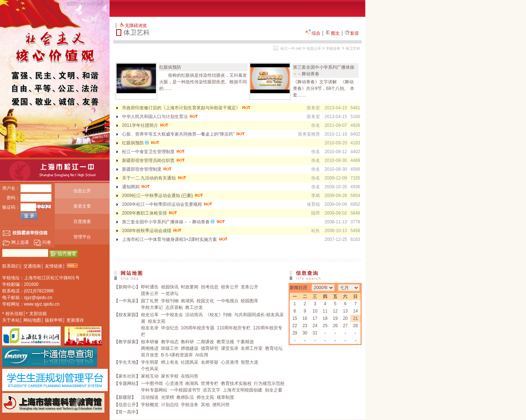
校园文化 (205, 301)
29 (295, 333)
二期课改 (205, 342)
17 (315, 318)
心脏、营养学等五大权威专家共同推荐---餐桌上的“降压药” (184, 134)
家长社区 (127, 376)
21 (355, 318)
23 (305, 326)
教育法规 (225, 342)
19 (335, 318)
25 (325, 326)
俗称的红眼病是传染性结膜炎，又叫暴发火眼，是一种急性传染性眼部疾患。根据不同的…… (203, 82)
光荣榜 (168, 397)
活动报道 (150, 397)
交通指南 (32, 266)
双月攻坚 (150, 355)
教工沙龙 (194, 307)
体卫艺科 (353, 48)
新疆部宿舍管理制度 (147, 169)
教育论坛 (274, 348)
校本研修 (150, 342)
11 (325, 311)
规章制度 (225, 397)
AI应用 (202, 355)
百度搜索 (82, 222)
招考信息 (210, 287)
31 (315, 333)
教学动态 (170, 342)
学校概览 (150, 405)
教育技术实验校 (236, 383)
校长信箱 (14, 314)
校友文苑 (157, 321)
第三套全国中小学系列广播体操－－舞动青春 (174, 222)
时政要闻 (190, 287)
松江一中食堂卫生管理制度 (154, 152)
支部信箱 (38, 314)
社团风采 (190, 362)
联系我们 (11, 266)
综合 (313, 33)
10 (315, 311)
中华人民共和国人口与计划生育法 (160, 117)
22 (295, 326)
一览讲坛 (170, 294)
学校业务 (333, 48)
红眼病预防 (170, 67)
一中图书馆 (152, 383)
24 (315, 326)
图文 (332, 33)
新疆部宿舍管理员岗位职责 (154, 160)
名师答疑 (210, 362)
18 (325, 318)
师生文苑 (205, 397)
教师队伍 (185, 397)
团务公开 (150, 294)
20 (345, 318)
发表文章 (82, 206)
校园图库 (249, 301)
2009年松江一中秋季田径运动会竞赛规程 (167, 204)
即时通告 (150, 287)
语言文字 (211, 390)
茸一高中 (127, 412)
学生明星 (150, 362)
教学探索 (127, 342)
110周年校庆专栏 (234, 328)
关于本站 (11, 320)
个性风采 (150, 369)
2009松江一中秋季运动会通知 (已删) (163, 196)
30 (305, 333)
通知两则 (136, 187)
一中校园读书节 (185, 390)
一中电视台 (228, 301)
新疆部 (125, 397)
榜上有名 (170, 362)
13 (345, 311)
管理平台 (82, 237)
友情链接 (54, 266)
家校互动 (150, 376)
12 (335, 311)
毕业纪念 (170, 328)
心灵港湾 (230, 362)
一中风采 (127, 301)
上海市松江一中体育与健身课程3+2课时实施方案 (175, 239)
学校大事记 (152, 307)
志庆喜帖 (174, 307)
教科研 (187, 342)
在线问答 (190, 376)
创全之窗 (274, 390)
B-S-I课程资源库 (177, 355)
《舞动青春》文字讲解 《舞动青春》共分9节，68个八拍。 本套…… (323, 88)
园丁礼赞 (150, 301)
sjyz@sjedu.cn (38, 298)
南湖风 (187, 301)
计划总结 (170, 405)
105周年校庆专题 (198, 328)
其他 (205, 405)
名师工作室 (252, 348)
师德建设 (190, 348)
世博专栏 (210, 383)
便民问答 (221, 405)
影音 (352, 33)
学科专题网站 (154, 390)
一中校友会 (172, 315)
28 (355, 326)
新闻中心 (127, 287)
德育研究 (210, 348)
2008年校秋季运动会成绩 (152, 231)
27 (345, 326)
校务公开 (230, 287)
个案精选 (245, 342)
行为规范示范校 (269, 383)
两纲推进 (150, 348)
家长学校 (170, 376)
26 (335, 326)
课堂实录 (230, 348)
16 (305, 318)
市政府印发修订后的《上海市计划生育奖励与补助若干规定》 (186, 108)
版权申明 (54, 320)
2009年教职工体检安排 (150, 213)
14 (355, 311)
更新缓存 (75, 320)
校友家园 (127, 315)
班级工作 (170, 348)
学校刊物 (170, 301)
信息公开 (82, 191)
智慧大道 (249, 362)
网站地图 (32, 320)
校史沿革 (150, 315)
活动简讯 (194, 315)
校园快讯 (170, 287)
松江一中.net (291, 48)
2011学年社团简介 (145, 125)
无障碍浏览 (136, 26)
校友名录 (150, 328)
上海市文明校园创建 (243, 390)
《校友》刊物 (218, 315)
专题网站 (127, 383)
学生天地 (127, 362)
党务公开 (249, 287)
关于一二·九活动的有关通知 (154, 178)
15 (295, 318)
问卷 (42, 242)
